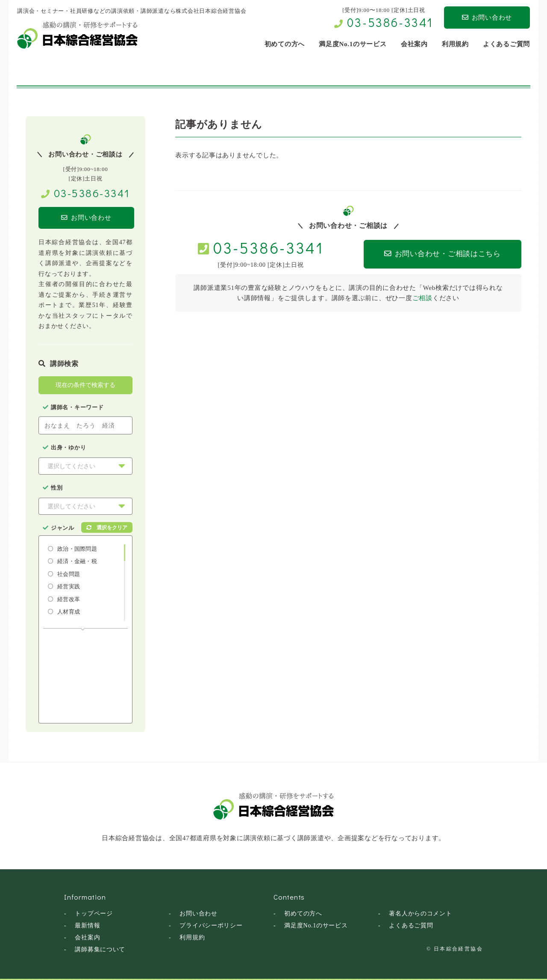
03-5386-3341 (390, 22)
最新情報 (87, 926)
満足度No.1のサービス (316, 926)
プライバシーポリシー (211, 926)
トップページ (94, 914)
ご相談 (422, 298)
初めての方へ (303, 914)
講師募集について (100, 950)
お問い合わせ (487, 18)
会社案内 (87, 938)
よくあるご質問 (411, 926)
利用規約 (192, 938)
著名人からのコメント (421, 914)
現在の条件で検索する (85, 385)
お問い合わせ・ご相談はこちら (437, 254)
